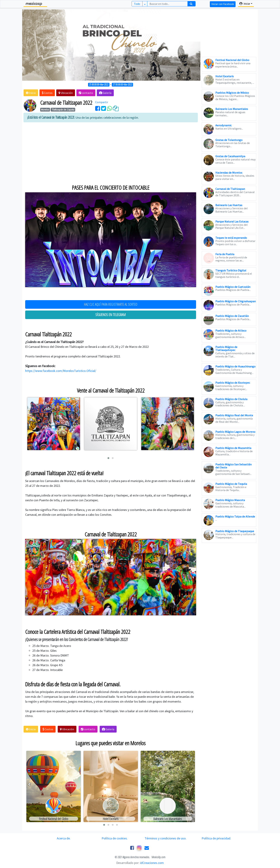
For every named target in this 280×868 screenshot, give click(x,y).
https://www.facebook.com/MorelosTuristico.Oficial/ (61, 371)
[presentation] (29, 425)
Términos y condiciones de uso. (166, 838)
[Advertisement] (111, 150)
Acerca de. (64, 838)
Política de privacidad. (216, 838)
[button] (31, 93)
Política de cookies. (115, 838)
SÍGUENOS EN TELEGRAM (111, 315)
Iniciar (245, 4)
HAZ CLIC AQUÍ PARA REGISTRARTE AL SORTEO (111, 304)
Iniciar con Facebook (223, 4)
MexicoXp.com (158, 857)
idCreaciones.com (152, 863)
